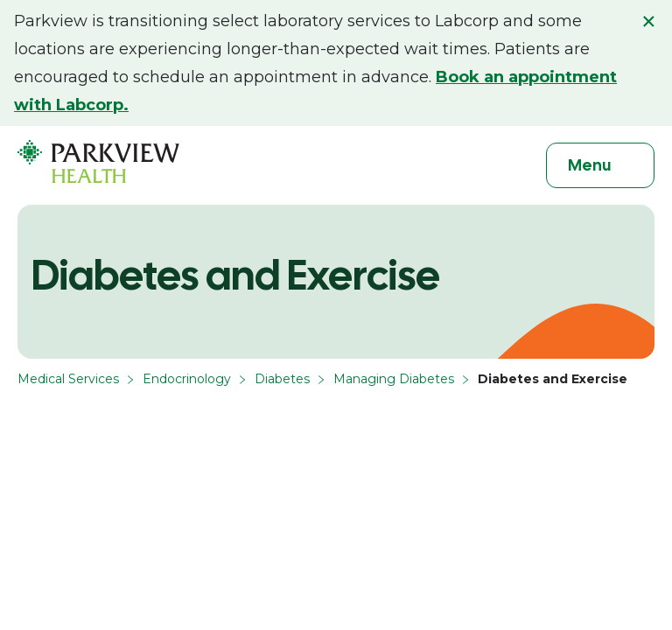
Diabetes (282, 379)
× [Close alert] (649, 21)
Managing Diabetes (394, 379)
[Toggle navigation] (600, 165)
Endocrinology (187, 379)
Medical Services (68, 379)
